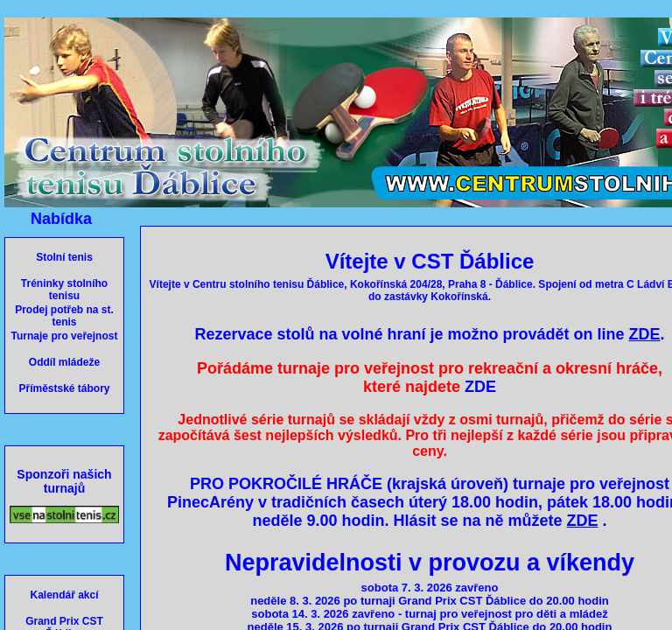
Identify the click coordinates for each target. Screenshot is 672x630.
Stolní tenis (64, 257)
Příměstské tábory (64, 388)
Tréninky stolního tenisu (64, 290)
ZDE (480, 387)
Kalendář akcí (64, 595)
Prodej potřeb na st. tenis (64, 316)
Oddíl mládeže (64, 362)
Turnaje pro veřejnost (65, 336)
